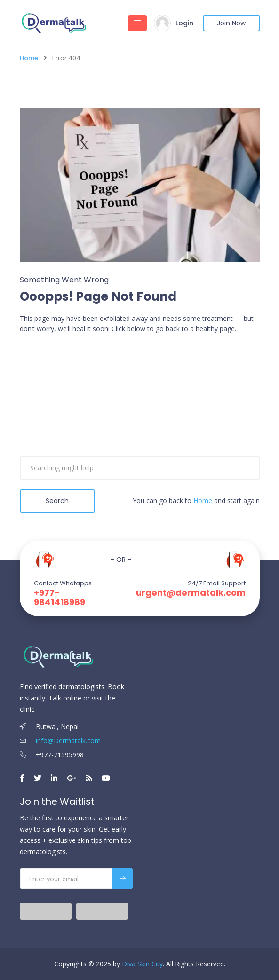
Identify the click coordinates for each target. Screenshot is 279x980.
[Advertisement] (140, 410)
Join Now (231, 23)
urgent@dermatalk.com (191, 593)
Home (29, 58)
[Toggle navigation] (137, 23)
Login (184, 23)
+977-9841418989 (60, 598)
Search (57, 501)
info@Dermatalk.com (60, 741)
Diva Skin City (142, 964)
